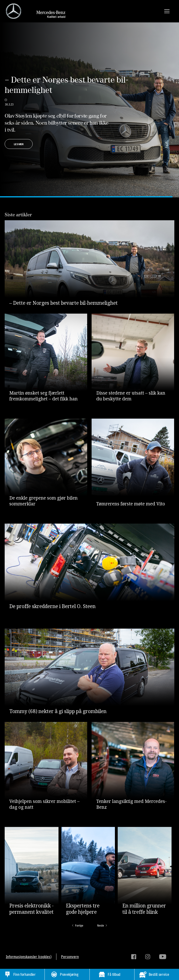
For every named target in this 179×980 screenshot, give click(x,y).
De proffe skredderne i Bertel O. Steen (52, 606)
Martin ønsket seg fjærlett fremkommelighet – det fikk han (43, 396)
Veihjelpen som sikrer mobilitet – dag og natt (44, 804)
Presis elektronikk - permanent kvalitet (31, 909)
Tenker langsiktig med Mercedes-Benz (131, 804)
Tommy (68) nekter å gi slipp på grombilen (58, 711)
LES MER (19, 144)
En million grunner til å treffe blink (144, 909)
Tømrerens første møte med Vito (131, 504)
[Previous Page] (77, 926)
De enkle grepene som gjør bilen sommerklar (43, 501)
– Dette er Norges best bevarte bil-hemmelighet (67, 85)
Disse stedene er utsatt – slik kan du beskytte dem (131, 396)
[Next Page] (102, 926)
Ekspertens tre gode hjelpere (83, 909)
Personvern (70, 957)
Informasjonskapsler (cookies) (29, 957)
